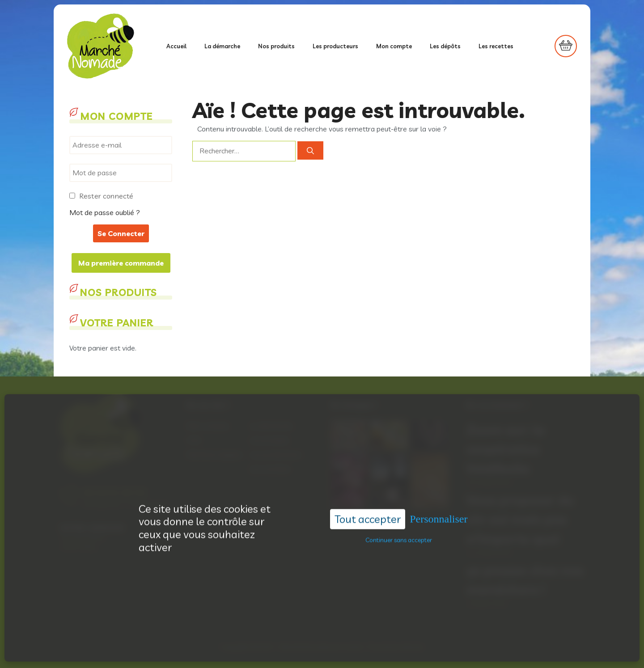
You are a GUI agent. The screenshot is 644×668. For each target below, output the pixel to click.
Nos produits (276, 46)
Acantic (353, 647)
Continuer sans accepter (399, 524)
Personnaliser (439, 503)
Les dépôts (445, 46)
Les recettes (496, 46)
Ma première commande (121, 263)
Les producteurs (335, 46)
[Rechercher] (310, 151)
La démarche (222, 46)
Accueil (176, 46)
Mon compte (394, 46)
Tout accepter (368, 503)
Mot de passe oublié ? (105, 212)
